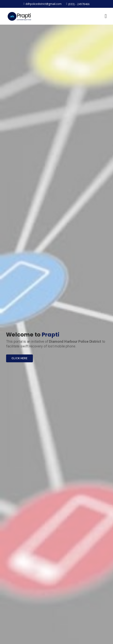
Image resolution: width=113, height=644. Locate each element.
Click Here (18, 359)
